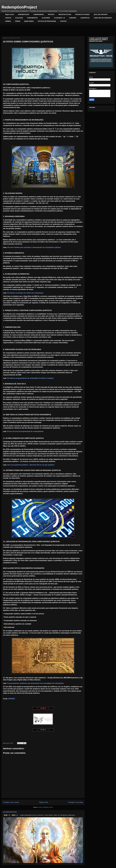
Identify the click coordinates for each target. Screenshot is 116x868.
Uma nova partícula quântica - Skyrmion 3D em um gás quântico (31, 465)
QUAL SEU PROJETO (101, 14)
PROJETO (51, 14)
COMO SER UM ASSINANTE (103, 18)
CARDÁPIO (73, 18)
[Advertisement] (58, 28)
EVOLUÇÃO (19, 18)
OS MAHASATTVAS (10, 812)
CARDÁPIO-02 (85, 18)
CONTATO (63, 21)
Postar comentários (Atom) (45, 807)
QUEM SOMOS (29, 21)
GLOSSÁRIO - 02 (59, 18)
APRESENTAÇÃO (23, 14)
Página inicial (9, 14)
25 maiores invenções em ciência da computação (25, 293)
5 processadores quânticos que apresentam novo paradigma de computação (35, 683)
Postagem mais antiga (75, 802)
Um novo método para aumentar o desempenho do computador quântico (34, 247)
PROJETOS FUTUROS (82, 14)
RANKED (12, 699)
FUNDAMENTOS (32, 18)
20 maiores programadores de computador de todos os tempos (30, 378)
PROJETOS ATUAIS (65, 14)
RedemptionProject (19, 7)
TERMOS (8, 21)
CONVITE (8, 18)
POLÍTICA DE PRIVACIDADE (47, 21)
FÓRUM (18, 21)
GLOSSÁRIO (46, 18)
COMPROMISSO (39, 14)
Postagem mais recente (11, 802)
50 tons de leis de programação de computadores (25, 431)
